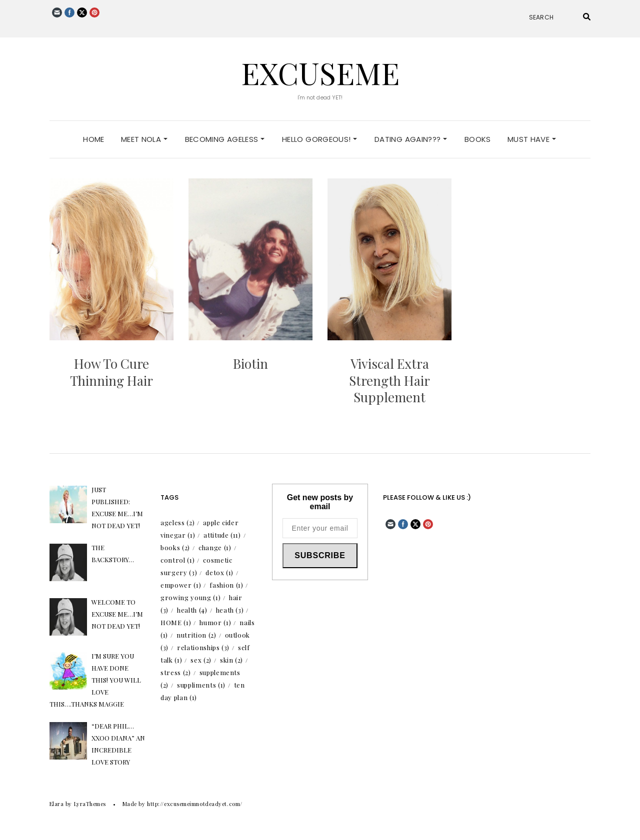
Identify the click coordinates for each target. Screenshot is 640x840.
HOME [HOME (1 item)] (176, 622)
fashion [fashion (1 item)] (226, 585)
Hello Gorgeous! (319, 139)
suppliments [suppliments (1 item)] (201, 685)
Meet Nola (144, 139)
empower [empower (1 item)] (181, 585)
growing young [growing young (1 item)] (190, 597)
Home (94, 139)
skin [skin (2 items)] (231, 660)
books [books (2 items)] (175, 547)
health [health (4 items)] (192, 610)
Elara (57, 804)
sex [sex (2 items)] (201, 660)
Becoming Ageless (225, 139)
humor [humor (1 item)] (215, 622)
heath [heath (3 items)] (230, 610)
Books (478, 139)
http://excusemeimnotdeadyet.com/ (195, 804)
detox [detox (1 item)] (219, 572)
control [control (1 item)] (177, 560)
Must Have (532, 139)
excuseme (320, 72)
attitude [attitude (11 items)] (222, 535)
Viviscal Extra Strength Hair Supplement (389, 381)
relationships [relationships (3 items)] (203, 647)
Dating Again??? (411, 139)
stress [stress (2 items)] (176, 672)
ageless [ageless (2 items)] (177, 522)
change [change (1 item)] (215, 547)
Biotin (250, 364)
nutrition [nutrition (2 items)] (196, 635)
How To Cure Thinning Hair (111, 372)
